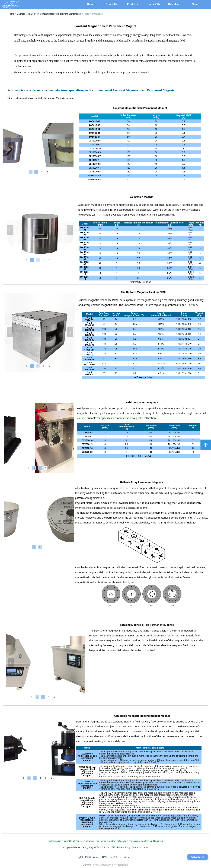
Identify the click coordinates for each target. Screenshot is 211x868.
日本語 (88, 857)
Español (113, 857)
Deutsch (97, 857)
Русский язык (125, 857)
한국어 (105, 857)
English (80, 857)
